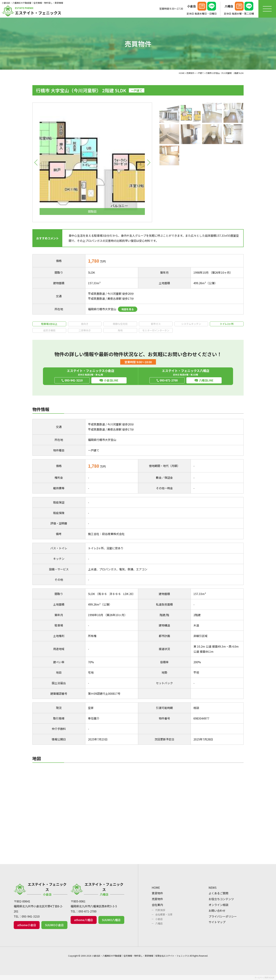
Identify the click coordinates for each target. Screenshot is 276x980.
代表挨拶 (160, 910)
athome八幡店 (84, 920)
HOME (156, 887)
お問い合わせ (217, 911)
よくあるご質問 (218, 893)
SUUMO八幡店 (111, 920)
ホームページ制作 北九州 (264, 977)
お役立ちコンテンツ (221, 899)
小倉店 (159, 919)
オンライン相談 (218, 905)
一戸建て (94, 450)
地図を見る (128, 309)
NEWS (213, 887)
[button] (36, 162)
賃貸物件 (157, 893)
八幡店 (159, 923)
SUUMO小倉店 (54, 925)
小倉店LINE (111, 380)
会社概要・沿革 (164, 914)
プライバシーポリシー (223, 916)
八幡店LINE (206, 380)
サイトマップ (217, 922)
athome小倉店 (27, 925)
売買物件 (157, 899)
